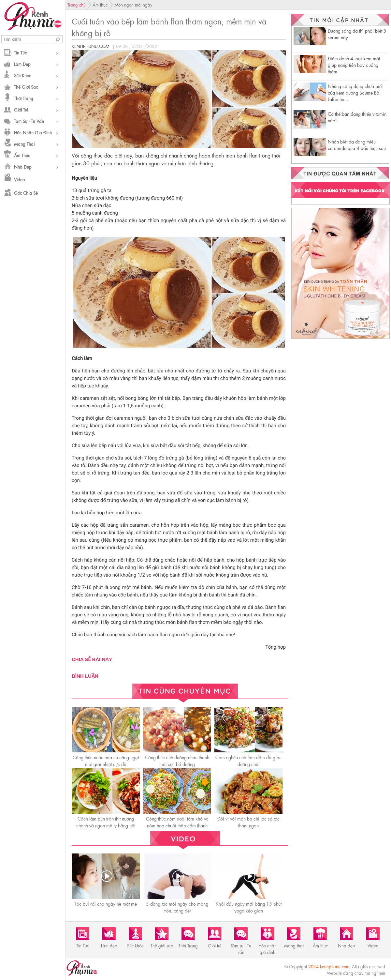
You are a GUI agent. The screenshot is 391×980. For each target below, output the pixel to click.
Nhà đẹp (23, 166)
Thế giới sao (26, 87)
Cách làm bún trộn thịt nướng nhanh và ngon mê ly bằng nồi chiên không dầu (106, 825)
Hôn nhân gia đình (33, 132)
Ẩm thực (22, 155)
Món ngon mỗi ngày (133, 4)
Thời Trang (24, 98)
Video (19, 179)
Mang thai (24, 144)
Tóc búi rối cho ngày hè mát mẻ (106, 903)
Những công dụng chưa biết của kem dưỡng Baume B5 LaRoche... (355, 92)
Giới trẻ (21, 109)
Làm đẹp (22, 64)
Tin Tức (20, 52)
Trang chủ (77, 4)
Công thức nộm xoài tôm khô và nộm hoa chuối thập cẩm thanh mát (177, 825)
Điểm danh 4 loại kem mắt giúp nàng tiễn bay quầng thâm (354, 65)
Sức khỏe (23, 75)
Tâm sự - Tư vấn (29, 121)
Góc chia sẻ (26, 193)
